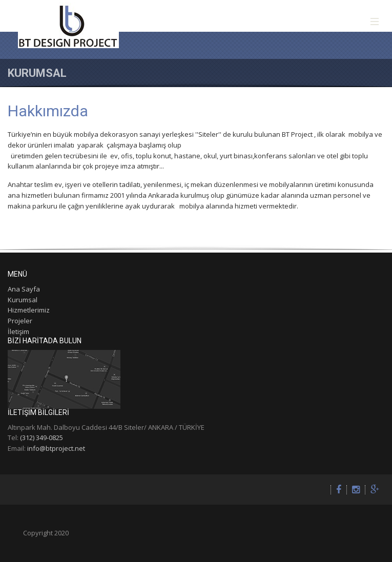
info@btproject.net (56, 448)
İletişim (18, 331)
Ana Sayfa (24, 289)
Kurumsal (23, 300)
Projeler (20, 321)
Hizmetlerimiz (29, 310)
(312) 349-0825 (42, 438)
